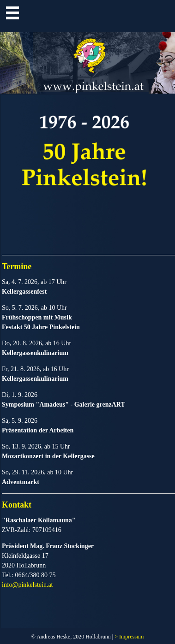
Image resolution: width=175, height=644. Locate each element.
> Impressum (129, 637)
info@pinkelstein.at (27, 585)
